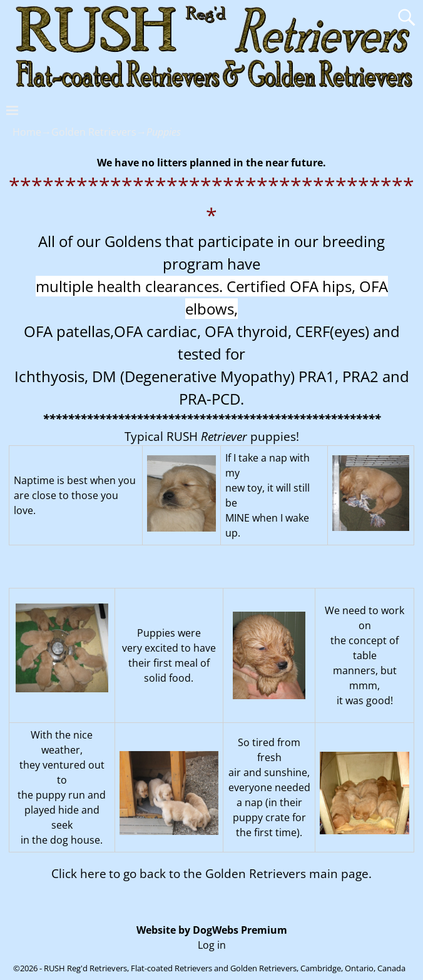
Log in (212, 945)
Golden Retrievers (94, 132)
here (93, 873)
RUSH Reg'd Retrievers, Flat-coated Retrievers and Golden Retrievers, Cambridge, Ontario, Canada (225, 968)
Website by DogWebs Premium (212, 930)
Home (27, 132)
